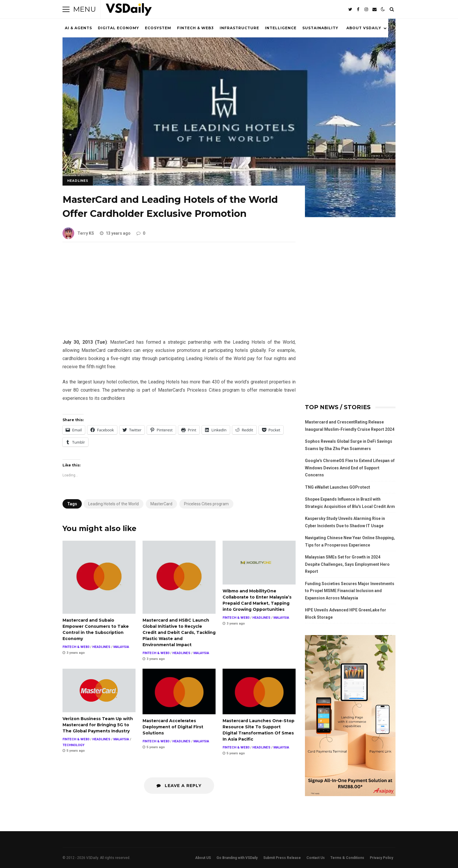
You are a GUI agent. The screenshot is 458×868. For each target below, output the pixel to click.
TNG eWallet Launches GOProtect (338, 487)
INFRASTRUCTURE (239, 28)
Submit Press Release (282, 858)
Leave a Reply (179, 786)
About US (203, 858)
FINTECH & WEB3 (195, 28)
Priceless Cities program (206, 504)
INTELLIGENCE (281, 28)
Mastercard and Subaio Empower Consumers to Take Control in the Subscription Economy (99, 577)
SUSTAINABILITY (320, 28)
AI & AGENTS (78, 28)
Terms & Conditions (347, 858)
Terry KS (78, 233)
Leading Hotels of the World (113, 504)
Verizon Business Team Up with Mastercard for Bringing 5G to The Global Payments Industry (99, 690)
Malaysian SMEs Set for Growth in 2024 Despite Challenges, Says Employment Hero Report (347, 564)
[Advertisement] (179, 295)
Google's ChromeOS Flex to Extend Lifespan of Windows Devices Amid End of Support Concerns (350, 468)
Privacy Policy (381, 858)
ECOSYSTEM (158, 28)
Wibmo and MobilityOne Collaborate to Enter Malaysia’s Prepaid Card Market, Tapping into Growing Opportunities (259, 563)
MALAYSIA (121, 647)
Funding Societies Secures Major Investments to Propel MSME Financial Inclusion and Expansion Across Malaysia (350, 591)
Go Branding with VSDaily (237, 858)
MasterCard (161, 504)
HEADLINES (78, 181)
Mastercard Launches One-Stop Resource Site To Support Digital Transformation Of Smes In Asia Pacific (259, 691)
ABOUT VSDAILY (364, 28)
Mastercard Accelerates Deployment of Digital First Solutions (179, 691)
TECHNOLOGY (73, 745)
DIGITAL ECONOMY (118, 28)
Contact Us (316, 858)
